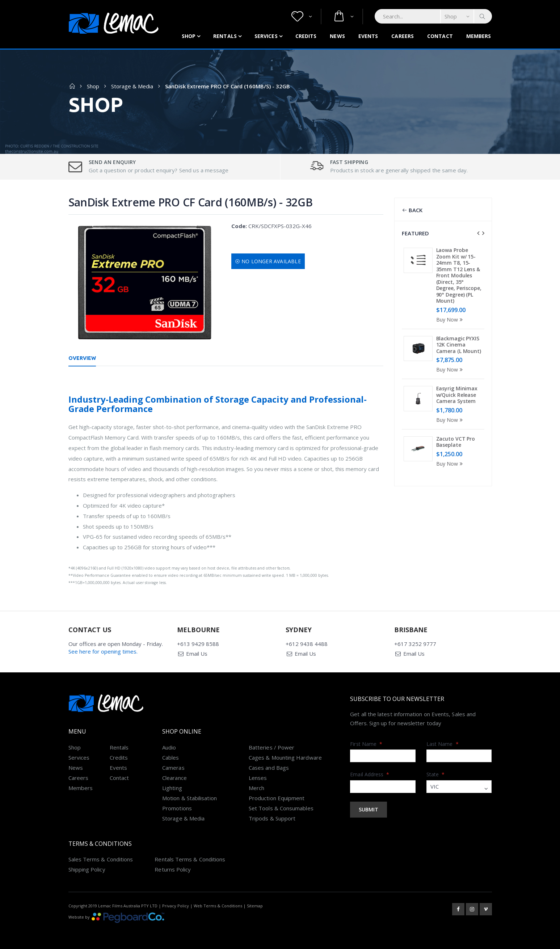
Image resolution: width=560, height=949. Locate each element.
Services (266, 36)
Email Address (370, 774)
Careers (403, 36)
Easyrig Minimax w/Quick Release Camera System (457, 395)
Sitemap (255, 906)
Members (479, 36)
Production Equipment (277, 798)
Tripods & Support (272, 818)
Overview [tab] (82, 358)
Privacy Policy (176, 906)
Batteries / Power (271, 747)
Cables (170, 757)
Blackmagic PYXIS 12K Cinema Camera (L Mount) (459, 345)
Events (368, 36)
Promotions (177, 808)
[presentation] (478, 233)
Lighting (172, 788)
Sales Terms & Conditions (101, 859)
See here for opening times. (103, 651)
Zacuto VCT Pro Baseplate (456, 442)
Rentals (225, 36)
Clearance (174, 778)
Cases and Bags (269, 768)
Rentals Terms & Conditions (190, 859)
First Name (366, 744)
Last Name (443, 744)
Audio (169, 747)
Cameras (173, 768)
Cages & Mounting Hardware (285, 757)
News (337, 36)
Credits (306, 36)
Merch (256, 788)
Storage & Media (132, 86)
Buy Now (451, 320)
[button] (302, 16)
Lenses (258, 778)
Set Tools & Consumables (281, 808)
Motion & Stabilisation (190, 798)
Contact (440, 36)
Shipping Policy (87, 869)
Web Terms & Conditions (218, 906)
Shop (189, 36)
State (436, 774)
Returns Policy (173, 869)
